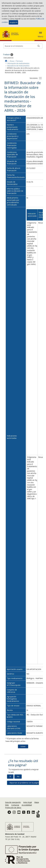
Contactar (15, 805)
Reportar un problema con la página (24, 783)
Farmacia (20, 61)
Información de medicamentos (18, 63)
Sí (10, 776)
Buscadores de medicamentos (18, 66)
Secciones (34, 78)
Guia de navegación (13, 802)
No (18, 776)
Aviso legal (28, 802)
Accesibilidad (27, 805)
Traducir (8, 55)
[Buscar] (39, 46)
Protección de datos (13, 808)
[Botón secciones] (40, 78)
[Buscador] (23, 46)
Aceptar (13, 22)
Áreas (12, 61)
